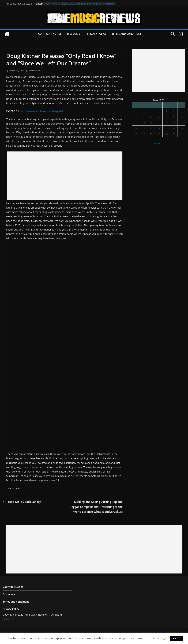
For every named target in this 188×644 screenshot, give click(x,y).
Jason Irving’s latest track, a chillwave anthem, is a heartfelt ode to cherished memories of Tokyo (79, 5)
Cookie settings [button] (157, 638)
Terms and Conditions (127, 34)
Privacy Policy (97, 34)
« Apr (157, 143)
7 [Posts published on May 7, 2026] (159, 117)
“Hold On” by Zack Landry (22, 502)
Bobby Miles (34, 71)
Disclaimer (74, 34)
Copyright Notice (50, 34)
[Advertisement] (65, 176)
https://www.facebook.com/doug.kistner (44, 111)
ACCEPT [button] (176, 638)
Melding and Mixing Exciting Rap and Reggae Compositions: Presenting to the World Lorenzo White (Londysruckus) (98, 507)
